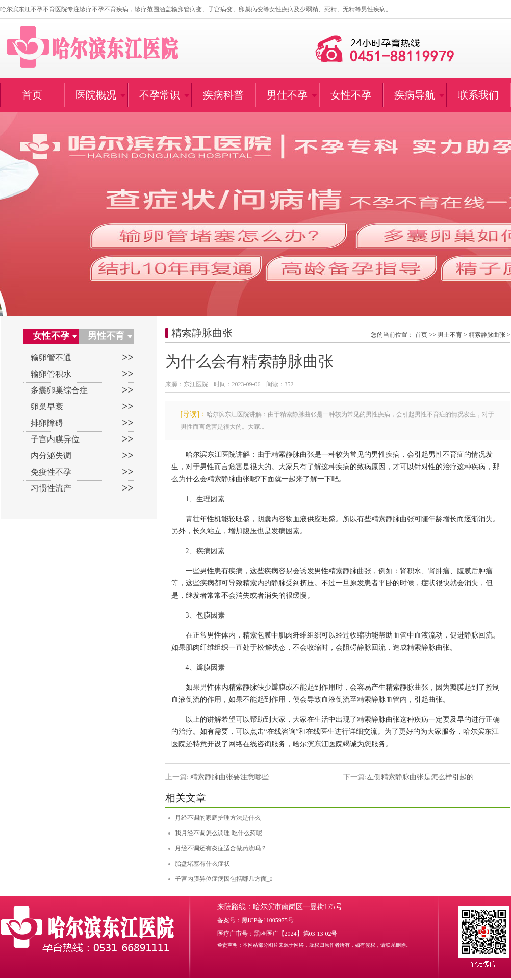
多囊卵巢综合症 (59, 390)
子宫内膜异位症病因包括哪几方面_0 (224, 879)
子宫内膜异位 (55, 439)
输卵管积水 (51, 374)
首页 (421, 335)
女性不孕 (51, 336)
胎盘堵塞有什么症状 (202, 864)
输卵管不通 (51, 358)
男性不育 (106, 336)
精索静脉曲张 (202, 333)
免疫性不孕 (51, 472)
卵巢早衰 (47, 407)
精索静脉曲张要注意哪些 (229, 777)
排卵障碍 (47, 423)
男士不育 (450, 335)
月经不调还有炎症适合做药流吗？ (221, 848)
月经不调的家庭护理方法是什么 (218, 818)
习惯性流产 (51, 488)
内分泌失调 (51, 456)
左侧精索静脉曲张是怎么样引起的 (420, 777)
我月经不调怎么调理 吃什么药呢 (219, 833)
